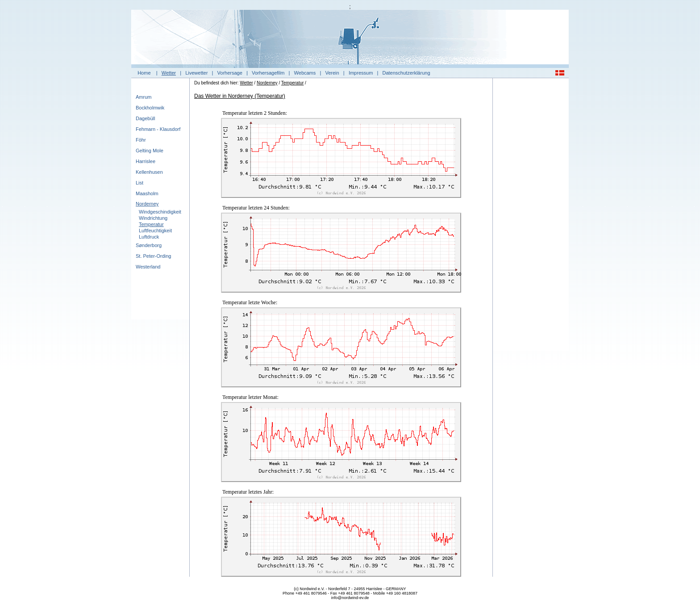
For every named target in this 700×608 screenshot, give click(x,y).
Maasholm (147, 193)
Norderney (147, 204)
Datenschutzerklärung (406, 73)
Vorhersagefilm (268, 73)
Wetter (169, 73)
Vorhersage (230, 73)
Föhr (141, 140)
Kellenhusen (149, 172)
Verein (332, 73)
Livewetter (196, 73)
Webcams (305, 73)
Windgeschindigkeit (160, 212)
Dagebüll (145, 118)
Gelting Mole (150, 151)
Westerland (148, 267)
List (140, 183)
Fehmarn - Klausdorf (158, 129)
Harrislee (146, 161)
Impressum (361, 73)
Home (144, 73)
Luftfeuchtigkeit (155, 231)
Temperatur (151, 224)
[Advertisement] (531, 217)
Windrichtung (153, 218)
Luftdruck (149, 237)
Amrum (144, 97)
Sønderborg (149, 245)
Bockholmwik (150, 108)
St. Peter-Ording (153, 256)
